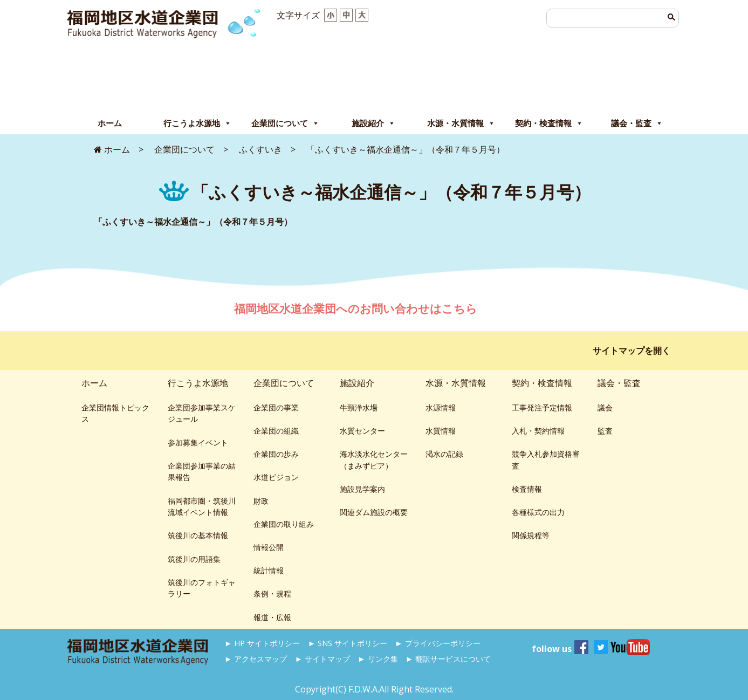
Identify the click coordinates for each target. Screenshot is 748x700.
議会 (605, 407)
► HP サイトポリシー (262, 643)
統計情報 (269, 570)
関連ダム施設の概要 (374, 512)
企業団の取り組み (284, 524)
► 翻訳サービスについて (448, 659)
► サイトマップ (322, 659)
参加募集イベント (198, 442)
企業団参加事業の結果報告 (202, 472)
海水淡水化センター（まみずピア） (374, 460)
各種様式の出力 (538, 512)
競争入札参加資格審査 (546, 460)
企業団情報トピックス (115, 413)
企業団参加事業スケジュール (202, 413)
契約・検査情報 (549, 123)
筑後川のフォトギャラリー (202, 588)
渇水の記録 (444, 454)
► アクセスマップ (256, 659)
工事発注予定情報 (542, 407)
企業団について (285, 123)
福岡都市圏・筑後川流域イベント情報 (202, 507)
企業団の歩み (276, 454)
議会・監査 (637, 123)
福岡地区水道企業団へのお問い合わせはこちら (357, 308)
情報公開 (269, 547)
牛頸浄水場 (359, 407)
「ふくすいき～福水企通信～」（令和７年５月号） (193, 222)
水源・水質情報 (461, 123)
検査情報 (527, 489)
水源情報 (441, 407)
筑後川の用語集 (194, 559)
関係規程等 (531, 535)
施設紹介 (373, 123)
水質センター (362, 431)
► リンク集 (378, 659)
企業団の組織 (276, 431)
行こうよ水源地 (197, 123)
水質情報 (441, 431)
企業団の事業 (276, 407)
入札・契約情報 (538, 431)
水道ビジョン (276, 477)
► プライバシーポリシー (437, 643)
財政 (261, 501)
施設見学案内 (362, 489)
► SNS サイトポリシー (348, 643)
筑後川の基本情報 (198, 535)
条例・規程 (272, 593)
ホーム (110, 123)
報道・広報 (272, 617)
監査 (605, 431)
